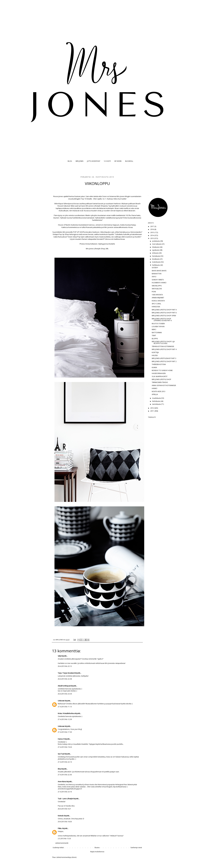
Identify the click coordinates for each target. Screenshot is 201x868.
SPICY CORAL (156, 304)
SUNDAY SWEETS (158, 280)
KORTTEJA (155, 352)
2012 (152, 408)
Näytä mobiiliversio (97, 852)
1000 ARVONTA (157, 295)
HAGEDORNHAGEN (159, 373)
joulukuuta (156, 241)
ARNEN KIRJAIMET (158, 298)
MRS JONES (79, 161)
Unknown (61, 701)
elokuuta (155, 253)
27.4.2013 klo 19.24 (65, 747)
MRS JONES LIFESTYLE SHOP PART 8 (164, 313)
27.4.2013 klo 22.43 (65, 775)
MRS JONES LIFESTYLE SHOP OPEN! (164, 316)
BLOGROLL (129, 161)
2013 (152, 238)
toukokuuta (156, 262)
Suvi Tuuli (61, 754)
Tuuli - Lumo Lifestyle (65, 799)
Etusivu (97, 848)
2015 (152, 232)
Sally (59, 656)
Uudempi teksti (58, 848)
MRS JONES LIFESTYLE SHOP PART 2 (164, 361)
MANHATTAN (157, 274)
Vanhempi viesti (136, 848)
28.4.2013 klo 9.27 (64, 809)
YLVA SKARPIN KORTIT (160, 376)
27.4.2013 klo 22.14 (65, 762)
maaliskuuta (157, 398)
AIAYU (154, 277)
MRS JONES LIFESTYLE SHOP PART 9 (164, 310)
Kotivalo (61, 816)
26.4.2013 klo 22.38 (65, 679)
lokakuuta (156, 247)
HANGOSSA (156, 307)
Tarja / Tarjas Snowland (66, 673)
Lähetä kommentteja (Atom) (66, 857)
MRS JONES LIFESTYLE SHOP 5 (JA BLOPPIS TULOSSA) (163, 342)
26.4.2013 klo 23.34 (65, 694)
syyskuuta (156, 250)
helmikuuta (156, 401)
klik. (107, 249)
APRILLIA (155, 394)
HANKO (155, 388)
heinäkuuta (156, 256)
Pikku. (60, 828)
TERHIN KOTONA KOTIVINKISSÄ (163, 346)
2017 (152, 226)
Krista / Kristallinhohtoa (66, 713)
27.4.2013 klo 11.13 (65, 707)
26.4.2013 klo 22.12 (65, 666)
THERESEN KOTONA (159, 364)
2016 (152, 229)
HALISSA (155, 355)
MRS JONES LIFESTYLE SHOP (161, 379)
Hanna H (61, 739)
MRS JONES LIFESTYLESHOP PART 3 (164, 358)
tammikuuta (157, 404)
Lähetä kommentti (62, 843)
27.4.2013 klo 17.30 (65, 732)
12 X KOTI (107, 161)
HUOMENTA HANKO (159, 283)
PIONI (154, 292)
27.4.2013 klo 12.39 (65, 719)
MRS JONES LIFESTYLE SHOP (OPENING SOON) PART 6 (162, 320)
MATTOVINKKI (157, 333)
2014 (152, 235)
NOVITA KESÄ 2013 (159, 391)
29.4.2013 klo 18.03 (65, 822)
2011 (152, 411)
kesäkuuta (156, 259)
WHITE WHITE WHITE (159, 271)
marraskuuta (157, 244)
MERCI (154, 329)
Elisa (59, 769)
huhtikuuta (156, 265)
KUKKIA (154, 367)
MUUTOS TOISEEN (158, 324)
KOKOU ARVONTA (158, 301)
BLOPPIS (155, 339)
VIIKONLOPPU (157, 286)
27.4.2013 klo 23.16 (65, 792)
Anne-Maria (62, 782)
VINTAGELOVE (157, 289)
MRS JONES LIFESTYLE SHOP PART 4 (164, 349)
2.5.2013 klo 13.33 (64, 839)
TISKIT (154, 336)
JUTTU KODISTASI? (94, 161)
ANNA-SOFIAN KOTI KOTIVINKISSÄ (164, 385)
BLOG (70, 161)
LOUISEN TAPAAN (158, 327)
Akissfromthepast (64, 686)
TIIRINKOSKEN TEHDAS (160, 382)
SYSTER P (155, 268)
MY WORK (118, 161)
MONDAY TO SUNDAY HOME (162, 370)
